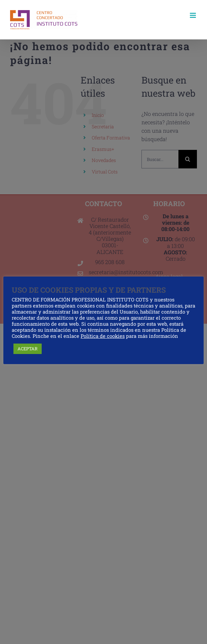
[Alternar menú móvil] (193, 15)
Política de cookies (103, 336)
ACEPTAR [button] (28, 349)
